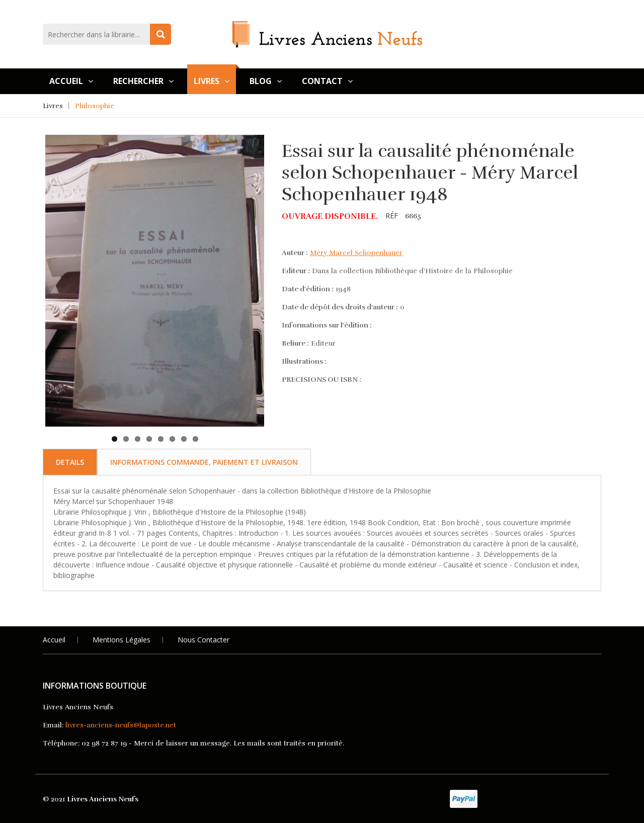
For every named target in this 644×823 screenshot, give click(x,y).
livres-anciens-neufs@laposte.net (121, 725)
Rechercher (143, 81)
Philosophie (95, 106)
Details (70, 462)
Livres (212, 81)
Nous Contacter (204, 640)
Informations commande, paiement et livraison (204, 462)
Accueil (71, 81)
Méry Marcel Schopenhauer (356, 253)
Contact (327, 81)
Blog (266, 81)
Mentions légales (122, 640)
